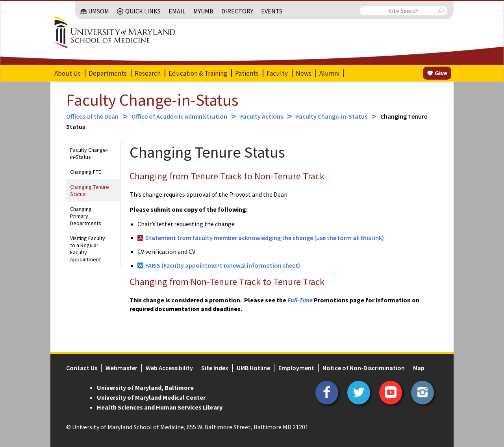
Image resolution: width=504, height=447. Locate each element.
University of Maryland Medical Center (151, 397)
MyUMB (203, 11)
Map (419, 368)
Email (177, 11)
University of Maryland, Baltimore (145, 387)
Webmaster (121, 368)
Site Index (215, 368)
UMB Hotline (253, 368)
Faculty (277, 73)
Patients (247, 73)
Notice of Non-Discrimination (364, 368)
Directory (237, 11)
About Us (68, 73)
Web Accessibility (169, 368)
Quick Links (143, 11)
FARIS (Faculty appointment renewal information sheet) (223, 265)
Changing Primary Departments (86, 216)
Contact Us (82, 368)
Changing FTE (86, 172)
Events (272, 11)
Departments (108, 73)
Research (148, 73)
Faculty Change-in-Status (152, 100)
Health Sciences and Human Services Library (160, 407)
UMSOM (99, 11)
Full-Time (300, 300)
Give (441, 73)
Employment (296, 368)
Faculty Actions (262, 116)
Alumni (329, 73)
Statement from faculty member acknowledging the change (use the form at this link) (265, 238)
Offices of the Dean (92, 116)
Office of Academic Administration (179, 116)
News (304, 73)
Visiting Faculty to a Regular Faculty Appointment (88, 249)
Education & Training (198, 73)
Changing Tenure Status (90, 190)
